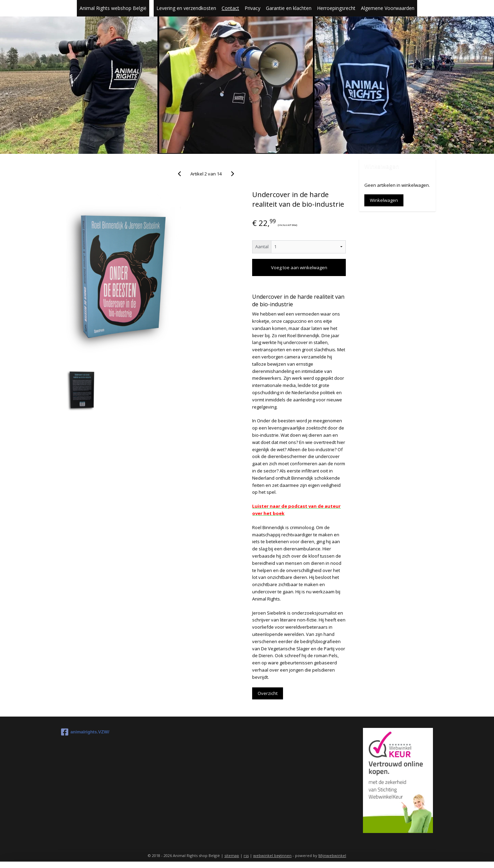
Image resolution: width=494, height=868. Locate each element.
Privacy (252, 8)
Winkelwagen (384, 200)
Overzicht (268, 693)
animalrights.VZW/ (85, 732)
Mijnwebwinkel (332, 855)
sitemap (232, 855)
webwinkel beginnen (272, 855)
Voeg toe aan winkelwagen (299, 267)
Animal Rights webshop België (113, 8)
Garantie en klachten (289, 8)
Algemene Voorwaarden (388, 8)
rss (246, 855)
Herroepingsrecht (336, 8)
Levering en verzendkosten (186, 8)
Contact (230, 8)
